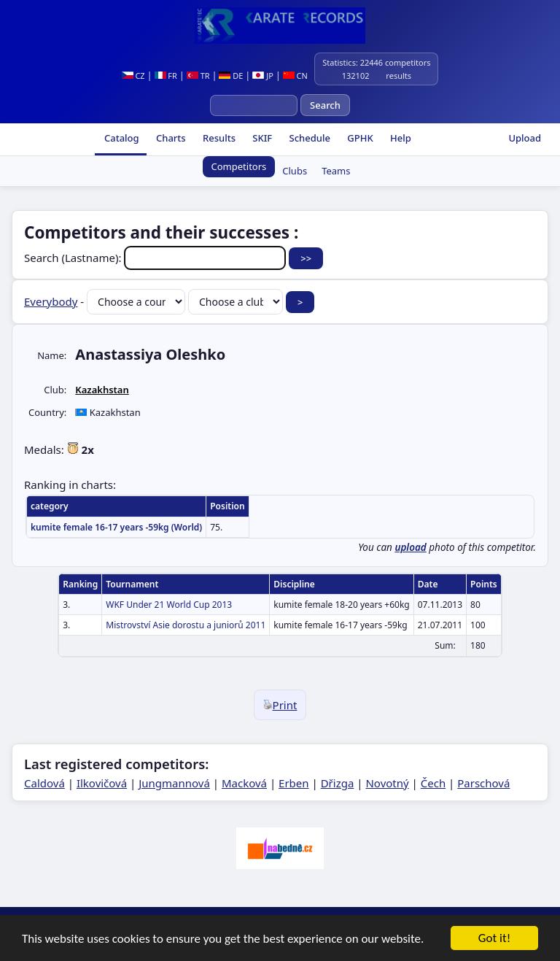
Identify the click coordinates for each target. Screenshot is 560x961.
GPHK (359, 138)
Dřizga (338, 783)
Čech (433, 783)
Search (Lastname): (156, 258)
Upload (525, 138)
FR (166, 76)
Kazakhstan (102, 390)
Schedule (308, 138)
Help (400, 138)
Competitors (239, 166)
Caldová (44, 783)
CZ (133, 76)
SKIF (261, 138)
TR (198, 76)
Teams (336, 171)
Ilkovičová (102, 783)
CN (295, 76)
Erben (294, 783)
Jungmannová (174, 783)
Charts (170, 138)
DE (231, 76)
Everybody (51, 301)
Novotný (387, 783)
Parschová (483, 783)
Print (280, 705)
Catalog (121, 138)
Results (218, 138)
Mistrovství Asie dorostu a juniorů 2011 (186, 625)
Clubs (295, 171)
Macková (244, 783)
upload (410, 547)
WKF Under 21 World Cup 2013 (169, 605)
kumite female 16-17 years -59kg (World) (116, 527)
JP (263, 76)
